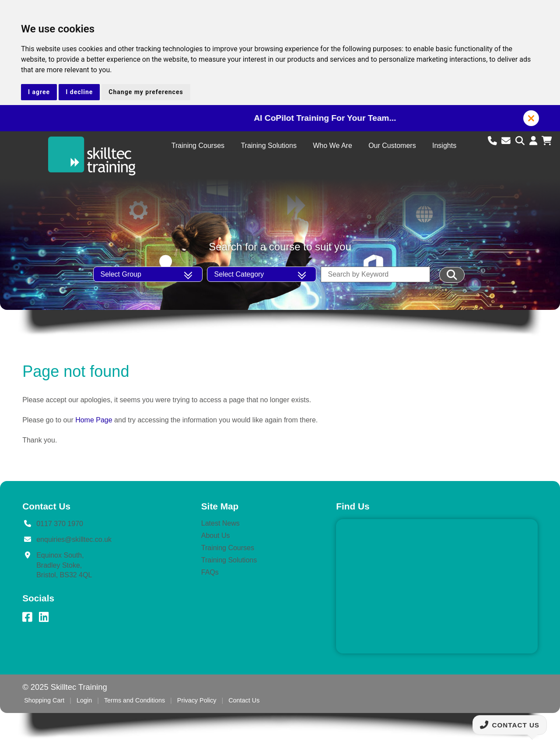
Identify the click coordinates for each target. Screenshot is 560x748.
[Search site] (521, 141)
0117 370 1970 (60, 524)
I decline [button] (79, 92)
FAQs (210, 572)
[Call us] (494, 141)
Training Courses (198, 146)
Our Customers (392, 146)
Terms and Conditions (135, 700)
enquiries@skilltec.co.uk (74, 539)
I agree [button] (39, 92)
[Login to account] (535, 141)
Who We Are (332, 146)
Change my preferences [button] (146, 92)
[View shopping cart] (547, 141)
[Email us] (507, 141)
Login (84, 700)
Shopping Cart (44, 700)
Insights (444, 146)
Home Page (94, 420)
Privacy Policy (197, 700)
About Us (216, 536)
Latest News (220, 523)
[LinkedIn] (44, 617)
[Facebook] (27, 617)
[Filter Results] (452, 275)
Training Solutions (268, 146)
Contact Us (244, 700)
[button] (531, 118)
